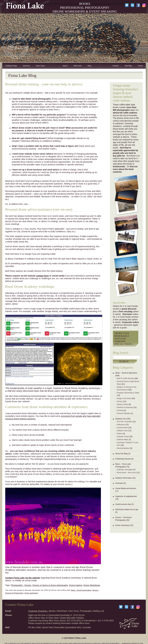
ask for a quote (120, 328)
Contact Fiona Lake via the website (23, 578)
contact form (42, 276)
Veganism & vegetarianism (126, 496)
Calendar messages (125, 470)
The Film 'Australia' (124, 422)
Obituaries (121, 425)
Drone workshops (122, 525)
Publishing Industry (123, 459)
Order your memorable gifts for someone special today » (124, 339)
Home (140, 66)
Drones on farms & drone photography (50, 585)
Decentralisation (123, 448)
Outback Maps (123, 440)
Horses (120, 401)
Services (26, 66)
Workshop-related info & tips (127, 509)
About (65, 66)
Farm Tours (40, 66)
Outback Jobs (122, 431)
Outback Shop (11, 66)
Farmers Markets (124, 413)
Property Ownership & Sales (128, 393)
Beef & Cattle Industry (126, 378)
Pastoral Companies (125, 407)
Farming (120, 410)
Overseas (119, 483)
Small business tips (123, 504)
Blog (89, 66)
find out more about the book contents (125, 169)
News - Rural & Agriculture (81, 590)
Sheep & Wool (123, 404)
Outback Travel (123, 437)
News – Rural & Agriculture (126, 373)
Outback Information (123, 478)
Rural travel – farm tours (126, 473)
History (120, 434)
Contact (115, 66)
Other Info (78, 66)
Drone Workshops (92, 585)
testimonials (119, 166)
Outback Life (120, 419)
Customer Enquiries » (38, 611)
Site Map (128, 66)
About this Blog (121, 454)
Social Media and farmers (126, 488)
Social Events (122, 428)
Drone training (76, 585)
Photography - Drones (21, 585)
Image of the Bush (124, 398)
